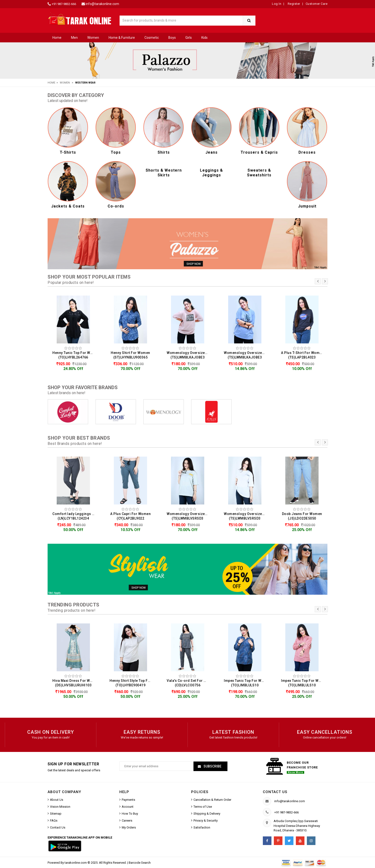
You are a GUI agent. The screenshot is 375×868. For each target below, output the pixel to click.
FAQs (54, 820)
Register (293, 4)
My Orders (129, 827)
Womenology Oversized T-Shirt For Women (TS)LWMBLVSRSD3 (189, 516)
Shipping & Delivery (207, 814)
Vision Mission (60, 807)
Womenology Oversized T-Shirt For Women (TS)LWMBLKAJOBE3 (189, 355)
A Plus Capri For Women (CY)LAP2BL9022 (130, 516)
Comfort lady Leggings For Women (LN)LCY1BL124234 (74, 516)
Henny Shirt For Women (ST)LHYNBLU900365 (130, 355)
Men (74, 38)
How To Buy (130, 814)
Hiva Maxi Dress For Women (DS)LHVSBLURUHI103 (74, 683)
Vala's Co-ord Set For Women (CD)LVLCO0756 (189, 683)
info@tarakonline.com (102, 4)
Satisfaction (202, 827)
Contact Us (58, 827)
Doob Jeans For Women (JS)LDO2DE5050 (302, 516)
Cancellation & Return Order (212, 800)
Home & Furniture (122, 38)
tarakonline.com (76, 863)
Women (93, 38)
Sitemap (56, 814)
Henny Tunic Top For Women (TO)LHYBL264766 (74, 355)
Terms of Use (203, 807)
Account (128, 807)
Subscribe (212, 766)
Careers (127, 820)
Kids (204, 38)
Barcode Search (140, 863)
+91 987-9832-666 (64, 4)
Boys (172, 38)
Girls (189, 38)
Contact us (275, 792)
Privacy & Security (206, 820)
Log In (277, 4)
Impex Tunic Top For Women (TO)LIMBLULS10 (246, 683)
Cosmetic (152, 38)
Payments (128, 800)
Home (57, 38)
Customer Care (317, 4)
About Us (57, 800)
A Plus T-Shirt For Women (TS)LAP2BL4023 (302, 355)
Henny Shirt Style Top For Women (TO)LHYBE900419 (132, 683)
